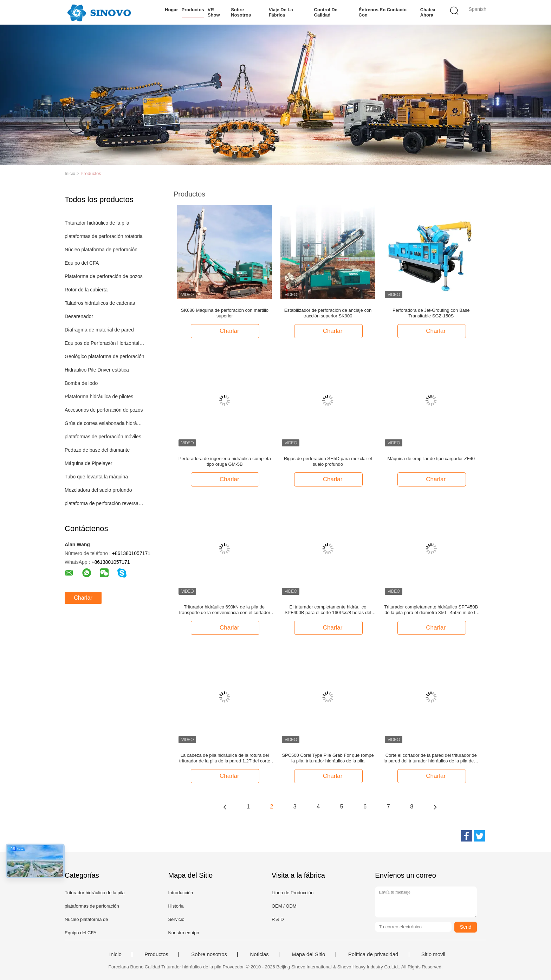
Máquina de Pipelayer (88, 463)
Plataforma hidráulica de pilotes (99, 396)
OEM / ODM (284, 906)
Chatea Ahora (427, 12)
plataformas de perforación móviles (103, 437)
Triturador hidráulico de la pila (97, 223)
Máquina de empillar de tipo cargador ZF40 (431, 459)
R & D (278, 919)
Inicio (115, 954)
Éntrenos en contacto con (383, 12)
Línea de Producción (293, 893)
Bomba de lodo (81, 383)
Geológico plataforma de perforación (104, 356)
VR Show (214, 12)
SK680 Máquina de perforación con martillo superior (225, 313)
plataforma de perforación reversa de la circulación (105, 503)
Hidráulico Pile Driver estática (97, 370)
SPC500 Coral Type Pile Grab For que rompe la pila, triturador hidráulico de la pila (328, 758)
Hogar (171, 10)
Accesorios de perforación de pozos (104, 410)
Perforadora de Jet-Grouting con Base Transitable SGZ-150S (431, 313)
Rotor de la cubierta (86, 290)
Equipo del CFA (82, 263)
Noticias (259, 954)
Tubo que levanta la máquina (96, 477)
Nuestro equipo (183, 933)
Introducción (180, 893)
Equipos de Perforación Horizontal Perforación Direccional (105, 343)
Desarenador (79, 316)
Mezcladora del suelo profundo (98, 490)
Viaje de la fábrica (281, 12)
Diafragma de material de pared (99, 330)
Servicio (176, 919)
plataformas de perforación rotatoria (104, 236)
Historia (176, 906)
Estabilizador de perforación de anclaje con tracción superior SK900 (328, 313)
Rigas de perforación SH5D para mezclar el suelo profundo (328, 461)
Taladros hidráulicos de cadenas (100, 303)
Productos (193, 10)
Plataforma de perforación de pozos (104, 276)
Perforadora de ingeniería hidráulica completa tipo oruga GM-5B (225, 461)
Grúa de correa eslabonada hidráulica (105, 423)
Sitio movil (433, 954)
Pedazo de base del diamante (97, 450)
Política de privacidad (373, 954)
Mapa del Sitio (308, 954)
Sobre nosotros (241, 12)
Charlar (83, 598)
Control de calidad (325, 12)
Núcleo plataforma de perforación (101, 250)
